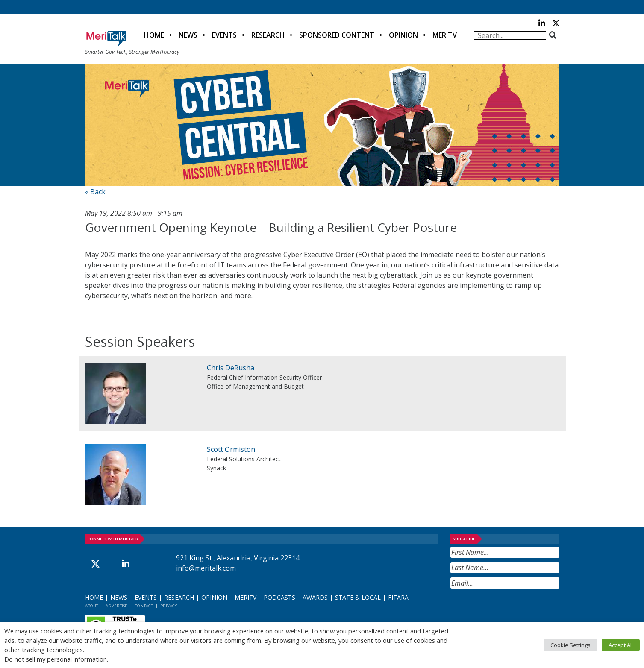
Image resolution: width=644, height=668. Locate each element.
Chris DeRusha (231, 368)
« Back (95, 192)
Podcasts (279, 597)
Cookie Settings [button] (570, 645)
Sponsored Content (337, 35)
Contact (144, 606)
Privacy (169, 606)
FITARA (398, 597)
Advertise (116, 606)
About (92, 606)
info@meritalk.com (206, 568)
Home (154, 35)
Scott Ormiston (231, 449)
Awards (315, 597)
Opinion (403, 35)
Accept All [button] (621, 645)
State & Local (358, 597)
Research (268, 35)
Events (224, 35)
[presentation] (515, 609)
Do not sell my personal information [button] (56, 659)
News (188, 35)
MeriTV (445, 35)
